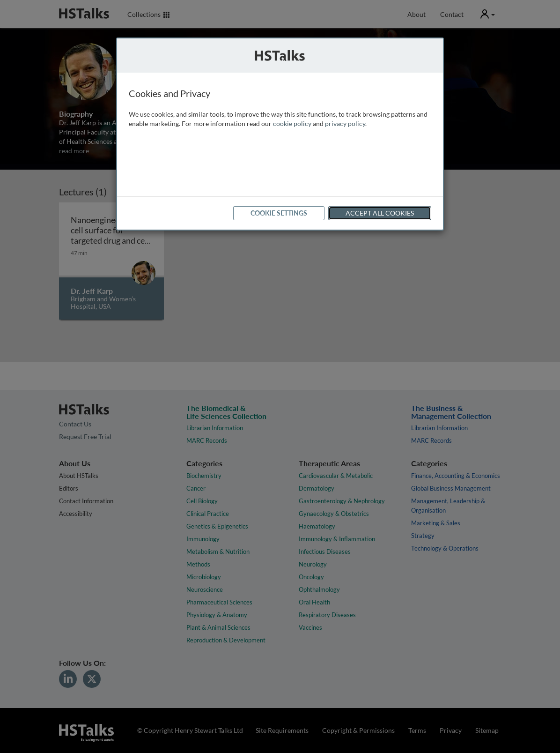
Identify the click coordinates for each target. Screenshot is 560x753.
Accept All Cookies (380, 213)
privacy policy (345, 123)
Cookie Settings (279, 213)
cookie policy (292, 123)
